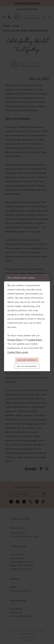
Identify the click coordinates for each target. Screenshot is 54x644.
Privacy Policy (15, 339)
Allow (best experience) (27, 360)
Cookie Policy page (18, 351)
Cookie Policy (35, 339)
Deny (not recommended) (27, 366)
